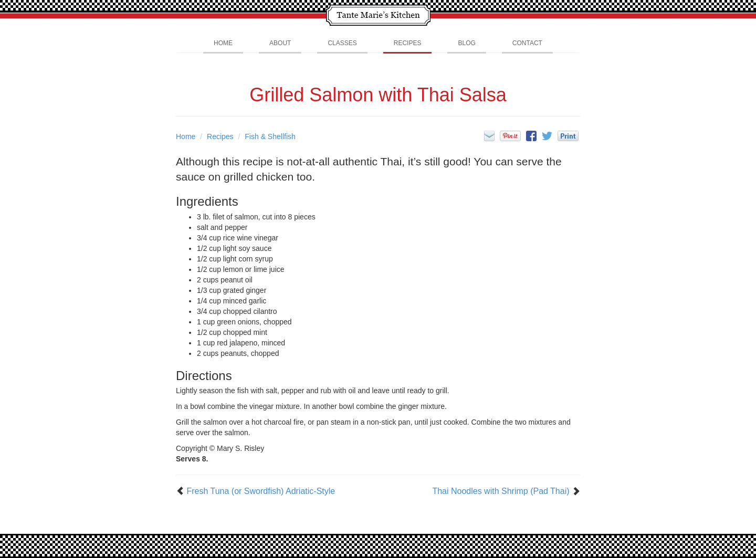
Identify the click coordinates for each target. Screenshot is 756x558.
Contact (527, 43)
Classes (342, 43)
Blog (466, 43)
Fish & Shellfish (270, 136)
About (280, 43)
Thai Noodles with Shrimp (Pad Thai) (501, 491)
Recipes (408, 43)
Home (223, 43)
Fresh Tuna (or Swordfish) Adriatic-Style (261, 491)
